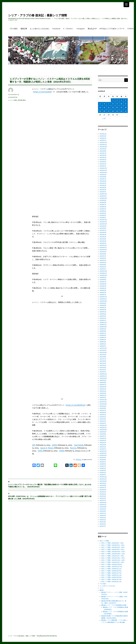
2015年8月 (103, 408)
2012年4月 (103, 494)
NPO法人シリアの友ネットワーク (112, 29)
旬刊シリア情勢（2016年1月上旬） (112, 569)
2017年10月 (103, 353)
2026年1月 (103, 140)
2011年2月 (103, 524)
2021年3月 (103, 265)
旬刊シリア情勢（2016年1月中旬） (112, 571)
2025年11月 (103, 145)
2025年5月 (103, 157)
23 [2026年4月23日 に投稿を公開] (117, 111)
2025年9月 (103, 149)
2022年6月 (103, 232)
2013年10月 (103, 455)
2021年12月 (103, 245)
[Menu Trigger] (126, 4)
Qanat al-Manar (47, 428)
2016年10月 (103, 378)
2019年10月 (103, 301)
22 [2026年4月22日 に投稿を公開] (113, 111)
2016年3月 (103, 393)
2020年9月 (103, 277)
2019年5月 (103, 312)
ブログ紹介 (14, 29)
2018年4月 (103, 340)
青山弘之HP (92, 29)
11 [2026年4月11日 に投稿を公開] (126, 104)
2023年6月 (103, 207)
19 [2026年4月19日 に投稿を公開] (100, 111)
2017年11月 (103, 350)
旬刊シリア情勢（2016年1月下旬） (112, 573)
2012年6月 (103, 490)
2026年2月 (103, 138)
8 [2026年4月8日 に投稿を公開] (113, 104)
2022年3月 (103, 239)
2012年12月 (103, 477)
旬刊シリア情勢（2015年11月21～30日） (114, 560)
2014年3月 (103, 445)
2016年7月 (103, 385)
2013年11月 (103, 453)
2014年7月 (103, 436)
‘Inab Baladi (79, 425)
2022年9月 (103, 226)
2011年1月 (103, 526)
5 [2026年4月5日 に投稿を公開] (100, 104)
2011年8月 (103, 511)
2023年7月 (103, 205)
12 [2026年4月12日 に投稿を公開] (100, 107)
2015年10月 (103, 404)
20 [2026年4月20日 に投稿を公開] (104, 111)
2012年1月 (103, 500)
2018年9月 (103, 329)
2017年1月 (103, 372)
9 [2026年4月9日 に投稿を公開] (117, 104)
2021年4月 (103, 262)
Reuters (73, 428)
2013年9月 (103, 458)
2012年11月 (103, 479)
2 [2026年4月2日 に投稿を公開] (117, 100)
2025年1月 (103, 166)
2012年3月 (103, 496)
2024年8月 (103, 177)
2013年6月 (103, 464)
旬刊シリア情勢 (104, 541)
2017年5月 (103, 363)
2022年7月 (103, 230)
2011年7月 (103, 513)
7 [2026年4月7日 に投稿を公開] (109, 104)
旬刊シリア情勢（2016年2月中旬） (112, 577)
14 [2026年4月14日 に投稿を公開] (109, 107)
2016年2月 (103, 395)
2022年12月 (103, 220)
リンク (102, 588)
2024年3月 (103, 187)
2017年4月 (103, 365)
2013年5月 (103, 466)
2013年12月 (103, 451)
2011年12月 (103, 503)
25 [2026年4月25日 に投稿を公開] (126, 111)
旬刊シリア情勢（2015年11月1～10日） (113, 556)
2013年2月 (103, 473)
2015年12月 (103, 400)
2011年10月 (103, 507)
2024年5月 (103, 183)
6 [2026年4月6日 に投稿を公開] (104, 104)
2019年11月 (103, 299)
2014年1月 (103, 449)
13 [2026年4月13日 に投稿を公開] (104, 107)
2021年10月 (103, 250)
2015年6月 (103, 413)
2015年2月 (103, 421)
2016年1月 (103, 398)
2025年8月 (103, 151)
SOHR (61, 430)
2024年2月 (103, 190)
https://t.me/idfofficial (76, 385)
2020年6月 (103, 284)
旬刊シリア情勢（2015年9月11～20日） (113, 545)
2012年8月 (103, 485)
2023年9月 (103, 200)
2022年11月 (103, 222)
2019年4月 (103, 314)
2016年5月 (103, 389)
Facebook (56, 29)
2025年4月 (103, 160)
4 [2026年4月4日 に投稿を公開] (126, 100)
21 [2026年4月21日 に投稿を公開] (109, 111)
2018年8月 (103, 331)
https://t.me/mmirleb (43, 92)
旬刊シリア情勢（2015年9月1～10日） (113, 543)
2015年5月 (103, 415)
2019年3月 (103, 316)
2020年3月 (103, 290)
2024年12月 (103, 168)
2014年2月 (103, 447)
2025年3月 (103, 162)
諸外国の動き (22, 100)
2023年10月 (103, 198)
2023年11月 (103, 196)
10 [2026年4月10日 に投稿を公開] (121, 104)
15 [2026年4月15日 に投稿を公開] (113, 107)
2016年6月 (103, 387)
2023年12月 (103, 194)
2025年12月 (103, 142)
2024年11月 (103, 170)
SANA (40, 430)
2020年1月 (103, 295)
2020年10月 (103, 275)
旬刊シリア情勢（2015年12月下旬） (112, 567)
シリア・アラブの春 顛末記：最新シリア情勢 (38, 15)
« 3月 (104, 118)
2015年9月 (103, 406)
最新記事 (24, 29)
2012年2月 (103, 498)
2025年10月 (103, 147)
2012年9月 (103, 483)
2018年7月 (103, 333)
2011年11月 (103, 505)
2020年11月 (103, 273)
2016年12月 (103, 374)
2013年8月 (103, 460)
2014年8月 (103, 434)
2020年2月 (103, 292)
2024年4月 (103, 185)
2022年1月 (103, 243)
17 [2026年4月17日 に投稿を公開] (121, 107)
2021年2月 (103, 267)
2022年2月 (103, 241)
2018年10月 (103, 327)
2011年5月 (103, 518)
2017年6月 (103, 361)
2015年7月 (103, 410)
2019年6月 (103, 310)
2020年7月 (103, 282)
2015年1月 (103, 423)
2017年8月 (103, 357)
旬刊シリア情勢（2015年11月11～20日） (113, 558)
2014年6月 (103, 438)
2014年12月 (103, 425)
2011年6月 (103, 515)
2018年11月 (103, 325)
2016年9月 (103, 380)
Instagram (81, 29)
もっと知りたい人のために (40, 29)
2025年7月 (103, 153)
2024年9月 (103, 175)
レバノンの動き (13, 100)
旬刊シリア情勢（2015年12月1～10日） (113, 562)
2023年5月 (103, 209)
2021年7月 (103, 256)
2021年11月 (103, 247)
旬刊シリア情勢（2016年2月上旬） (112, 575)
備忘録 (102, 590)
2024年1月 (103, 192)
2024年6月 (103, 181)
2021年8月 (103, 254)
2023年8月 (103, 202)
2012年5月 (103, 492)
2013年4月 (103, 468)
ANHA (54, 425)
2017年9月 (103, 355)
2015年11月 (103, 402)
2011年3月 (103, 522)
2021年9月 (103, 252)
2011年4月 (103, 520)
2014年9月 (103, 432)
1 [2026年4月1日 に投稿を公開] (113, 100)
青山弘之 (79, 439)
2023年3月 (103, 213)
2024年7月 (103, 179)
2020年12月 (103, 271)
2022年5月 (103, 235)
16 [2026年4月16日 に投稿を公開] (117, 107)
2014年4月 (103, 443)
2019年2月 (103, 318)
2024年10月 (103, 172)
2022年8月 (103, 228)
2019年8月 (103, 305)
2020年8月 (103, 280)
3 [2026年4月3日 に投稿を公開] (121, 100)
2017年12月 (103, 348)
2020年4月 (103, 288)
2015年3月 (103, 419)
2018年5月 (103, 338)
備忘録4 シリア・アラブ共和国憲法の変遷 (114, 605)
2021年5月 (103, 260)
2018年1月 (103, 346)
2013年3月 (103, 470)
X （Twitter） (68, 29)
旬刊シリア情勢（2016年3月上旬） (112, 582)
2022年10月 (103, 224)
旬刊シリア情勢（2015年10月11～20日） (114, 552)
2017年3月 (103, 368)
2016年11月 (103, 376)
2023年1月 (103, 217)
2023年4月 (103, 211)
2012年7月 (103, 488)
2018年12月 (103, 323)
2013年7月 (103, 462)
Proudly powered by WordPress (47, 636)
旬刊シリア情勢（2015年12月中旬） (112, 564)
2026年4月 (103, 134)
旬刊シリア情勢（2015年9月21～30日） (113, 547)
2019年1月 (103, 320)
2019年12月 (103, 297)
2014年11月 (103, 428)
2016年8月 (103, 383)
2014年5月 (103, 440)
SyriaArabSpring (14, 94)
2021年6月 (103, 258)
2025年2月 (103, 164)
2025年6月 (103, 155)
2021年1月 (103, 269)
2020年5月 (103, 286)
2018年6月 (103, 335)
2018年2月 (103, 344)
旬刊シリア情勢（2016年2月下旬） (112, 579)
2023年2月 (103, 215)
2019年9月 (103, 303)
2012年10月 (103, 481)
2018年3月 (103, 342)
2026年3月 (103, 136)
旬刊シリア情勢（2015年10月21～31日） (114, 554)
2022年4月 (103, 237)
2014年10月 (103, 430)
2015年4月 (103, 417)
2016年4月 (103, 391)
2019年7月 (103, 308)
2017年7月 (103, 359)
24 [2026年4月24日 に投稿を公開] (121, 111)
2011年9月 (103, 509)
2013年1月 (103, 475)
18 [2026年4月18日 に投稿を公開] (126, 107)
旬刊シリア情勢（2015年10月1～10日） (113, 549)
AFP (34, 425)
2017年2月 (103, 370)
